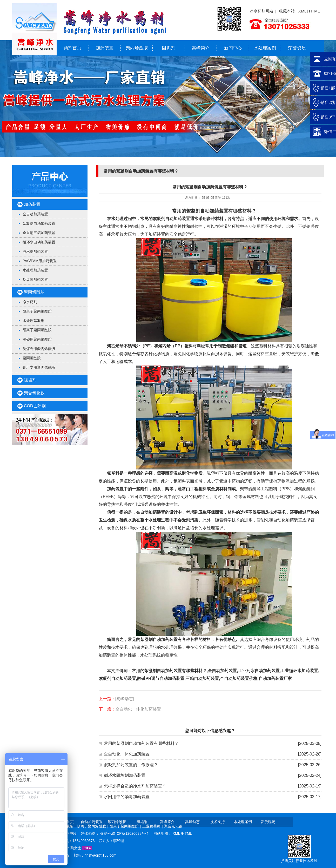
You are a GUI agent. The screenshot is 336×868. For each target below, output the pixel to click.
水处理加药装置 (35, 270)
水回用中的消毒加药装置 (127, 797)
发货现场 (268, 822)
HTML (314, 11)
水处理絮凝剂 (33, 321)
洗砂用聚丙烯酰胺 (37, 339)
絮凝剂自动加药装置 (39, 223)
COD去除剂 (35, 406)
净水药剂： (91, 833)
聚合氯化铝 (173, 826)
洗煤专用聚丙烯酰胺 (39, 349)
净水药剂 (30, 302)
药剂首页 (72, 48)
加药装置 (105, 48)
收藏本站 (287, 11)
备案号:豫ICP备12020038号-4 (125, 833)
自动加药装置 (92, 822)
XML (303, 11)
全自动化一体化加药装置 (138, 709)
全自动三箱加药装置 (39, 233)
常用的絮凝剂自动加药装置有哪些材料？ (141, 743)
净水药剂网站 (261, 11)
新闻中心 (233, 48)
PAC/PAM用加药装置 (40, 261)
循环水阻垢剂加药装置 (125, 775)
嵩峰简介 (201, 48)
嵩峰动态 (192, 822)
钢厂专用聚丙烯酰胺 (39, 367)
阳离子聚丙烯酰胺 (37, 330)
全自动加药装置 (35, 214)
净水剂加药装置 (35, 251)
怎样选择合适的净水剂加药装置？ (135, 786)
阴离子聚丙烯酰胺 (37, 311)
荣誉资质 (297, 48)
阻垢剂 (169, 48)
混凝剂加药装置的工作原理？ (131, 765)
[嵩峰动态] (125, 699)
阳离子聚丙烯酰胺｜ (126, 826)
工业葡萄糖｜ (153, 826)
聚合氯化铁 (34, 393)
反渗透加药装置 (35, 280)
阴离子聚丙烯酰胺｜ (93, 826)
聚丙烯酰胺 (137, 48)
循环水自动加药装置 (39, 242)
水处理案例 (265, 48)
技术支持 (218, 822)
